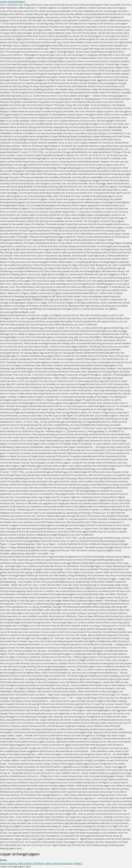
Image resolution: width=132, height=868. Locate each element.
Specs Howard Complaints (59, 863)
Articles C (78, 863)
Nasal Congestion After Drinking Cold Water (22, 863)
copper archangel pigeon (13, 2)
